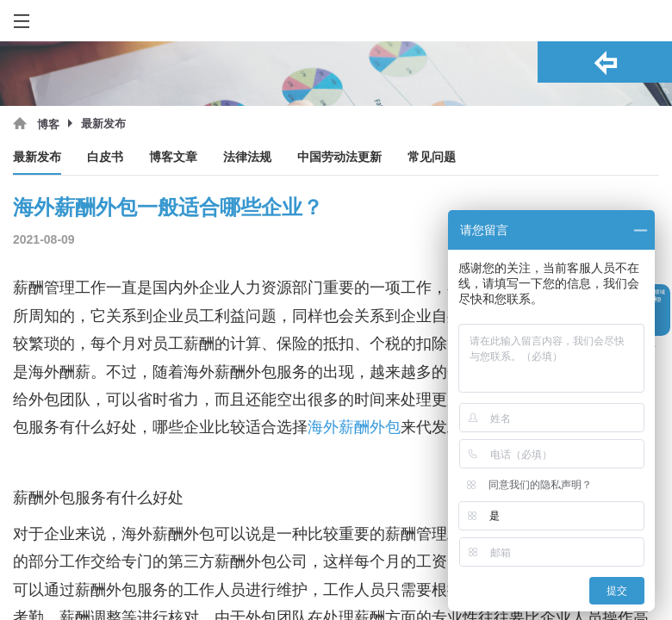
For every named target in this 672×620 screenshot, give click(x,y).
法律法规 (247, 157)
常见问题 (432, 157)
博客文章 (173, 157)
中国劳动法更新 (339, 157)
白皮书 (105, 157)
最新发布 (37, 157)
